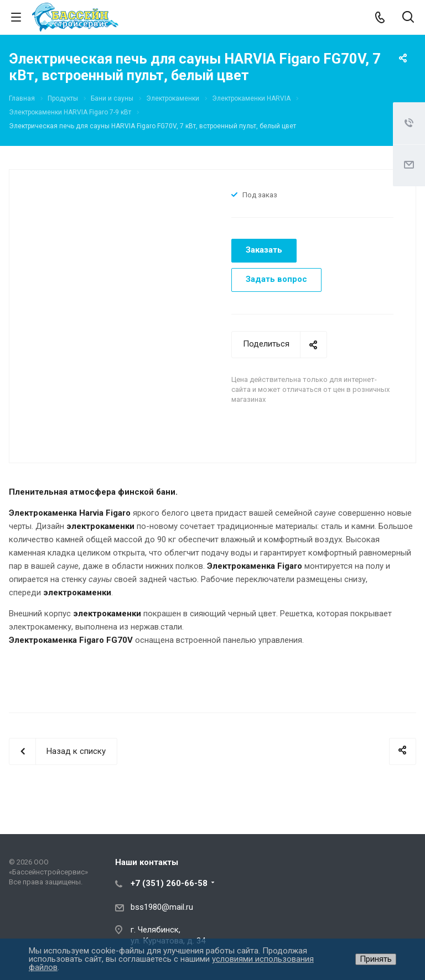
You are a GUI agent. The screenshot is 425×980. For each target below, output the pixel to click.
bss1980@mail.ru (162, 907)
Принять (376, 959)
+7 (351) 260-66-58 (169, 883)
